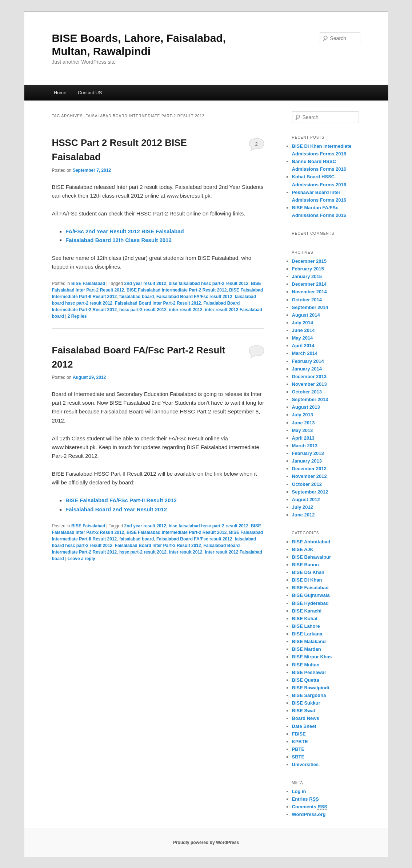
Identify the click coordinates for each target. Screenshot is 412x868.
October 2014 (307, 300)
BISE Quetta (306, 680)
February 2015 (308, 269)
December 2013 (309, 376)
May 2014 (303, 338)
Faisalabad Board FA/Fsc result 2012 (194, 297)
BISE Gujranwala (311, 595)
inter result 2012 (186, 310)
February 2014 (308, 361)
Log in (299, 791)
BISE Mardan (307, 649)
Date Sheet (304, 726)
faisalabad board (137, 297)
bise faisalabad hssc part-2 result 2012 (209, 284)
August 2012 (306, 500)
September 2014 (310, 307)
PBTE (298, 749)
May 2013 (303, 430)
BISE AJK (303, 549)
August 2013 (306, 407)
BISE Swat (304, 711)
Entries (305, 799)
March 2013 (305, 446)
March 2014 (305, 353)
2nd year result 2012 (145, 284)
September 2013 (310, 399)
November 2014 (309, 292)
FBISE (299, 734)
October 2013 (307, 392)
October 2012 (307, 484)
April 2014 (303, 346)
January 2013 (307, 461)
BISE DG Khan (308, 572)
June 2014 (303, 330)
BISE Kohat (305, 619)
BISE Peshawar (309, 672)
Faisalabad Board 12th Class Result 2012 (119, 240)
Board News (306, 718)
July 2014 (303, 323)
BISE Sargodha (309, 695)
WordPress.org (309, 814)
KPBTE (300, 742)
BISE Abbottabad (311, 542)
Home (60, 93)
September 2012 (310, 492)
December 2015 (309, 261)
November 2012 (309, 476)
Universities (305, 764)
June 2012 (303, 515)
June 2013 (303, 423)
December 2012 (309, 469)
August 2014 (306, 315)
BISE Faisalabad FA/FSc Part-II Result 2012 (121, 500)
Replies (77, 316)
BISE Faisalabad (88, 284)
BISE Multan (306, 665)
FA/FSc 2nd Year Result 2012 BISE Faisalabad (125, 231)
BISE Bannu (305, 565)
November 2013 (309, 384)
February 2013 (308, 453)
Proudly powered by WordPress (206, 843)
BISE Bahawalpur (312, 557)
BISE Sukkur (306, 703)
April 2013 (303, 438)
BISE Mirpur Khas (312, 657)
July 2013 (303, 415)
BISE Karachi (307, 611)
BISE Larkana (307, 634)
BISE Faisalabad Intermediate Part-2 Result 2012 (177, 290)
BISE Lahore (306, 626)
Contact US (90, 93)
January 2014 (307, 369)
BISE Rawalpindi (311, 688)
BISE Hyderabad (310, 603)
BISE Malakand (309, 641)
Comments (310, 807)
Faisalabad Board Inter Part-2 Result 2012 (158, 303)
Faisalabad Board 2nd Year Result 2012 (116, 509)
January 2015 (307, 276)
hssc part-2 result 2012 (143, 310)
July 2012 (303, 507)
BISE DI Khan (307, 580)
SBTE (298, 757)
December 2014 (309, 284)
